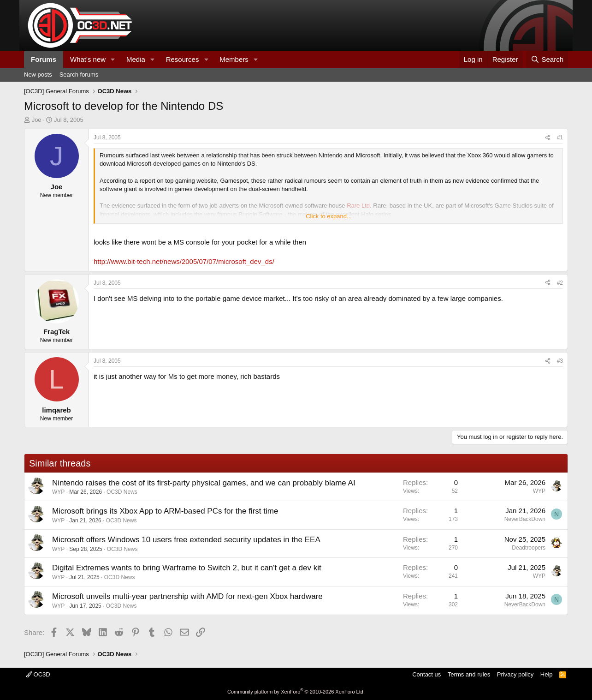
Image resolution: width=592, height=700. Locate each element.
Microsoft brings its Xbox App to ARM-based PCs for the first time (165, 511)
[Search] (547, 59)
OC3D (38, 674)
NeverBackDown (525, 519)
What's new (88, 59)
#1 (560, 138)
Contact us (426, 674)
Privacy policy (515, 674)
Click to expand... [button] (329, 216)
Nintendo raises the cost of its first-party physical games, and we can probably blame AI (204, 483)
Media (136, 59)
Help (547, 674)
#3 (560, 361)
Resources (183, 59)
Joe (37, 120)
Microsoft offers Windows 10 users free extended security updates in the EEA (186, 540)
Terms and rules (469, 674)
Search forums (79, 75)
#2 (560, 283)
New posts (38, 75)
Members (234, 59)
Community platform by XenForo (296, 692)
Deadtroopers (529, 548)
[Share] (548, 138)
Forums (44, 59)
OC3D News (122, 492)
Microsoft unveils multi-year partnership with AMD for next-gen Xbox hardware (187, 596)
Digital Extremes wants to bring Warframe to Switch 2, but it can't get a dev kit (187, 568)
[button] (113, 59)
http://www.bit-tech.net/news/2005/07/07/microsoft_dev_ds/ (184, 261)
